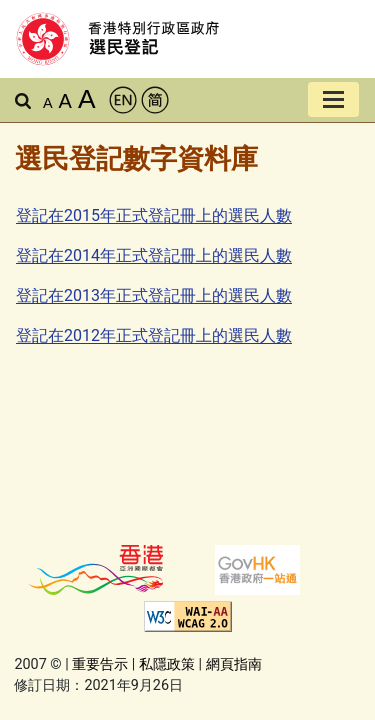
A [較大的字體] (65, 101)
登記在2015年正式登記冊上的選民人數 (154, 215)
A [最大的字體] (87, 99)
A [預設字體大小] (48, 103)
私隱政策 (167, 664)
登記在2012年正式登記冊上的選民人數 (154, 335)
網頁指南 (234, 664)
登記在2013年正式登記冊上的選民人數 (154, 295)
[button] (23, 102)
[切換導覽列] (333, 99)
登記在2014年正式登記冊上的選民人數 (154, 255)
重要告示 (100, 664)
